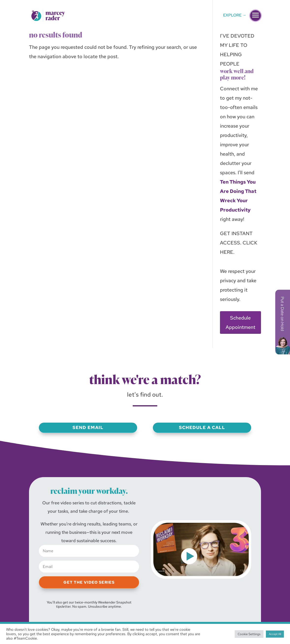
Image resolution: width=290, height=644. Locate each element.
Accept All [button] (275, 634)
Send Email (88, 427)
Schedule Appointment (240, 322)
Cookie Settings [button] (249, 634)
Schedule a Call (202, 427)
